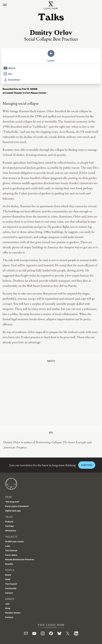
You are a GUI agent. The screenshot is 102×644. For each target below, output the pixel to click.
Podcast (9, 521)
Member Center (13, 613)
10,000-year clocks (14, 541)
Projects (11, 537)
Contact (9, 617)
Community (11, 588)
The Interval (11, 550)
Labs (8, 546)
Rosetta (9, 564)
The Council (11, 584)
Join (7, 604)
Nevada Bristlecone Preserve (20, 559)
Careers (9, 593)
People (10, 570)
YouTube (9, 526)
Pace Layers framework (17, 506)
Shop (8, 608)
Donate (10, 599)
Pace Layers (11, 555)
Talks (9, 517)
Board (8, 575)
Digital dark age (13, 511)
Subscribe (87, 465)
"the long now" (12, 502)
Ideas (9, 497)
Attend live (11, 530)
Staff (8, 579)
